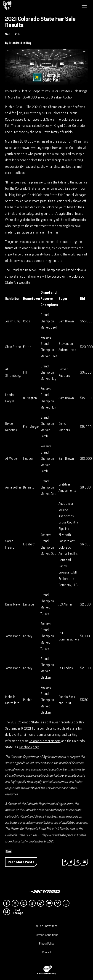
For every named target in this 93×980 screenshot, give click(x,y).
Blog (28, 43)
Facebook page (29, 747)
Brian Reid (15, 43)
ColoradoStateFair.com (45, 741)
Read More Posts (21, 862)
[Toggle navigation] (84, 5)
